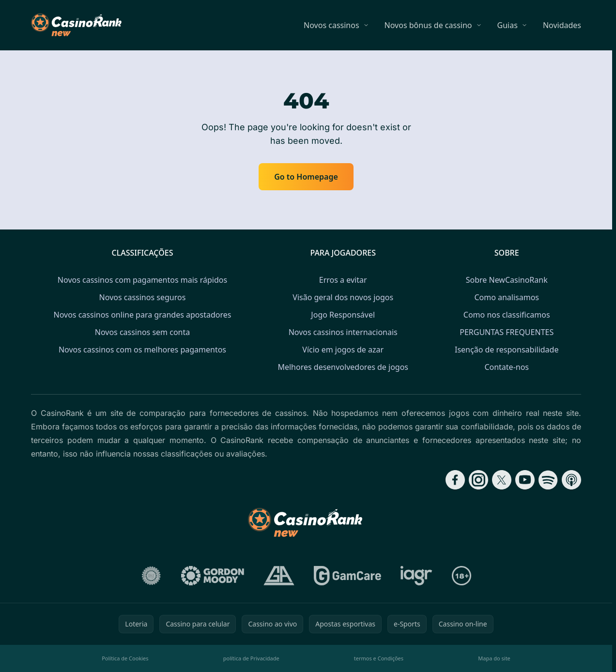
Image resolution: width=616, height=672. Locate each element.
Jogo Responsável (343, 315)
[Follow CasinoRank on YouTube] (525, 480)
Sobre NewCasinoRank (507, 280)
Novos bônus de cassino (428, 25)
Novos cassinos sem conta (142, 332)
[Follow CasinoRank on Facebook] (455, 480)
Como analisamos (507, 297)
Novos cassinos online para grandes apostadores (143, 315)
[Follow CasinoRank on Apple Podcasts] (571, 480)
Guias (508, 25)
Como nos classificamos (507, 315)
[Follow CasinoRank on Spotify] (548, 480)
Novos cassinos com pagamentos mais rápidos (142, 280)
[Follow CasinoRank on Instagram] (478, 480)
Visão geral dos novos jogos (343, 297)
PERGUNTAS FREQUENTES (507, 332)
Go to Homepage (306, 177)
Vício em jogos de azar (343, 350)
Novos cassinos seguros (143, 297)
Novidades (562, 25)
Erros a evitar (343, 280)
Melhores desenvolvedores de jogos (343, 367)
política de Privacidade (251, 658)
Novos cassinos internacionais (343, 332)
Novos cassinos (331, 25)
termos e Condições (379, 658)
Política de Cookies (125, 658)
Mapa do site (494, 658)
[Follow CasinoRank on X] (502, 480)
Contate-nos (507, 367)
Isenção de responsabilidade (507, 350)
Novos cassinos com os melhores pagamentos (142, 350)
